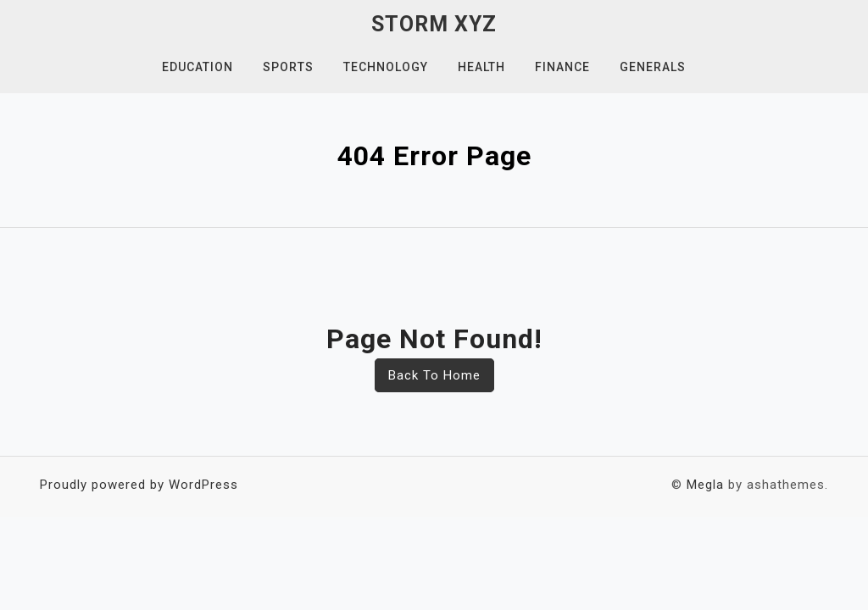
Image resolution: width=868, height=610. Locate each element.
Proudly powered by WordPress (139, 485)
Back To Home (434, 375)
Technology (386, 67)
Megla (705, 485)
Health (481, 67)
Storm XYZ (434, 24)
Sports (288, 67)
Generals (653, 67)
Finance (562, 67)
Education (198, 67)
